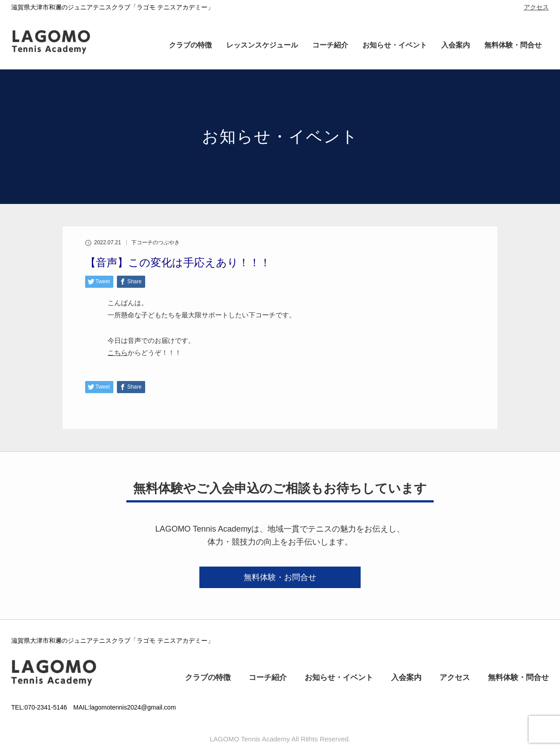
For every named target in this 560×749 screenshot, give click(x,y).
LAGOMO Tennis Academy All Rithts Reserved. (280, 739)
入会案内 (456, 45)
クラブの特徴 (190, 45)
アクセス (536, 7)
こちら (118, 353)
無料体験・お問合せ (280, 577)
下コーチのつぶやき (155, 242)
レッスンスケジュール (262, 45)
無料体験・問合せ (513, 45)
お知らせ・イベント (395, 45)
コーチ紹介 (330, 45)
